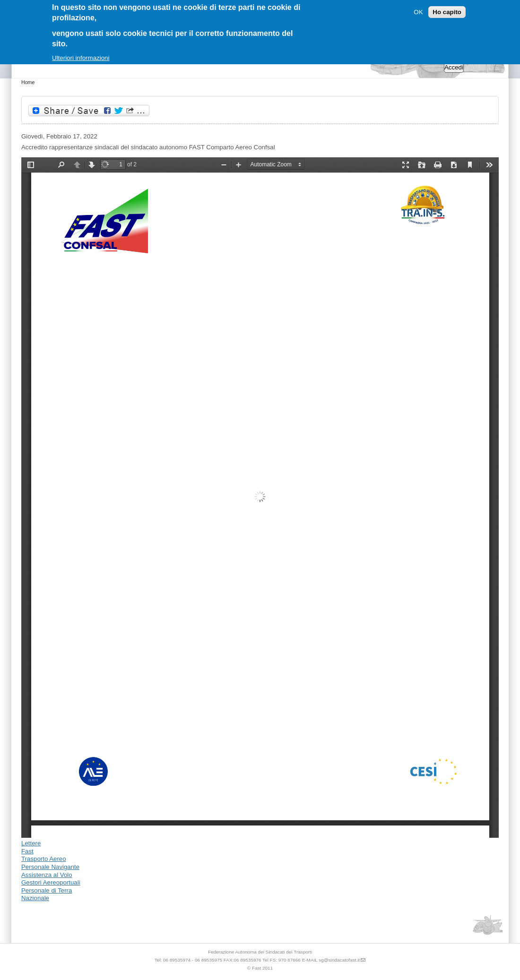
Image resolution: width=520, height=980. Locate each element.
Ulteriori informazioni (81, 58)
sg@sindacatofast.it (339, 960)
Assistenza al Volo (47, 875)
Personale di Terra (47, 890)
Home (28, 82)
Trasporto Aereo (44, 859)
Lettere (31, 843)
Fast (27, 851)
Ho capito (447, 12)
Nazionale (35, 898)
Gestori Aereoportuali (51, 882)
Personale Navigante (50, 867)
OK (418, 12)
